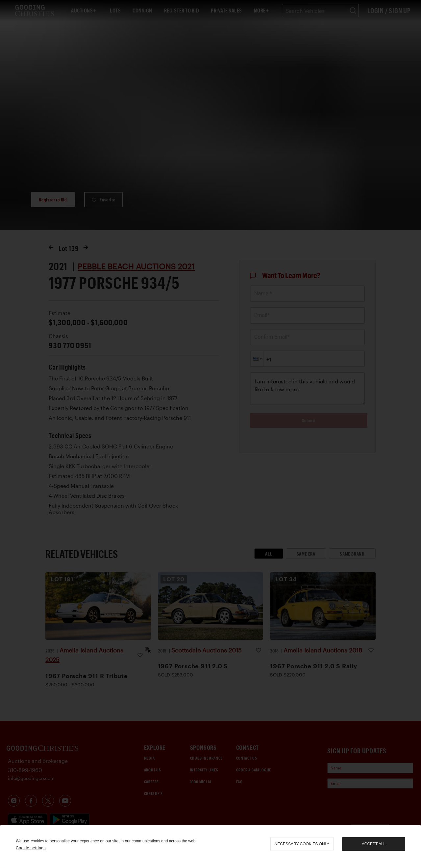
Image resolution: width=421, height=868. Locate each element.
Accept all (374, 844)
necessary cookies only (302, 844)
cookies (37, 841)
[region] (210, 847)
